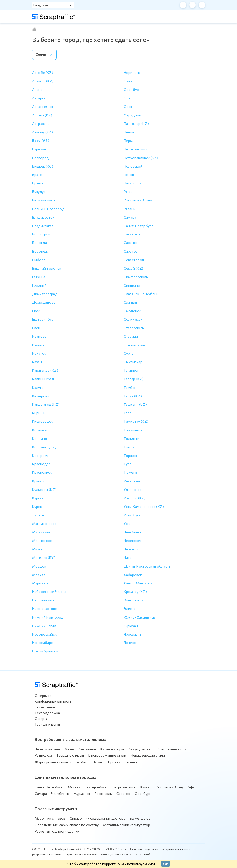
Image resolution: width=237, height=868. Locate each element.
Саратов (123, 793)
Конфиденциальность (53, 701)
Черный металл (47, 749)
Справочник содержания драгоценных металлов (110, 818)
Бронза (114, 762)
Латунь (98, 762)
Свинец (131, 762)
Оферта (41, 719)
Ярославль (103, 793)
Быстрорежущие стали (107, 755)
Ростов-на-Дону (170, 787)
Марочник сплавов (50, 818)
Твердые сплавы (70, 755)
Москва (74, 787)
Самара (41, 793)
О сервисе (43, 696)
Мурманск (82, 793)
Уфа (191, 787)
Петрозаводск (124, 787)
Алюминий (87, 749)
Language (41, 5)
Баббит (82, 762)
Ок (166, 864)
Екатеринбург (96, 787)
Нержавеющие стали (148, 755)
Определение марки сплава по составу (67, 825)
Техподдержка (47, 713)
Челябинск (60, 793)
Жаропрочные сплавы (53, 762)
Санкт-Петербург (49, 787)
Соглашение (45, 707)
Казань (146, 787)
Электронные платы (174, 749)
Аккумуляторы (140, 749)
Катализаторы (112, 749)
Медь (69, 749)
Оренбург (143, 793)
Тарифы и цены (47, 724)
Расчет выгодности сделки (57, 831)
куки (151, 864)
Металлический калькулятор (127, 825)
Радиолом (43, 755)
